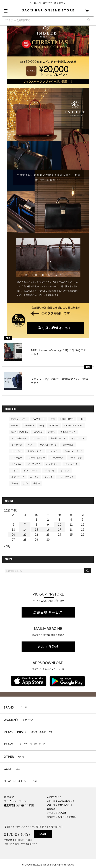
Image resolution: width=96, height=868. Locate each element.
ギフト (31, 445)
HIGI (82, 419)
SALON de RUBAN (73, 426)
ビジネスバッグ (31, 471)
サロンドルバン (35, 451)
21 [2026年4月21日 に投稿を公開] (25, 534)
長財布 (37, 483)
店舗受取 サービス (48, 612)
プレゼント (50, 471)
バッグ (15, 471)
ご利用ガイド (54, 797)
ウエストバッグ (68, 432)
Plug (42, 426)
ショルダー (54, 451)
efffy (53, 419)
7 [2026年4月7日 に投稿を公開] (25, 524)
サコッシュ (17, 451)
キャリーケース (58, 438)
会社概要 (9, 797)
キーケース (17, 445)
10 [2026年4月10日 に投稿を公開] (59, 524)
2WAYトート (39, 419)
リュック (48, 477)
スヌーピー (17, 458)
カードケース (38, 438)
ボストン (65, 471)
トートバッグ (76, 458)
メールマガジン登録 (56, 812)
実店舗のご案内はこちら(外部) (61, 816)
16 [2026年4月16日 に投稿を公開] (48, 529)
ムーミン (34, 477)
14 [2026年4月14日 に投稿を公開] (25, 529)
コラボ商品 (68, 445)
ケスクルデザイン (48, 445)
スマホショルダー (36, 458)
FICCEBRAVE (67, 419)
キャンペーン (78, 438)
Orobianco (29, 426)
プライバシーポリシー (16, 801)
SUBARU (38, 432)
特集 (20, 781)
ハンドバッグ (53, 464)
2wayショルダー (19, 419)
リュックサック (66, 477)
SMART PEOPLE (20, 432)
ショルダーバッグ (73, 451)
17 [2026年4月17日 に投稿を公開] (59, 529)
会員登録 (51, 809)
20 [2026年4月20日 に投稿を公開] (13, 534)
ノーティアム (34, 464)
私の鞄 (15, 483)
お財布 (51, 432)
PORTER (54, 426)
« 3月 (7, 546)
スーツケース (57, 458)
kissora (15, 426)
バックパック (71, 464)
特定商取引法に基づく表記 (19, 805)
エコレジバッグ (19, 438)
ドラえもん (17, 464)
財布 (26, 483)
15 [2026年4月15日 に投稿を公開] (37, 529)
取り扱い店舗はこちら (55, 328)
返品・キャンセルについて (60, 805)
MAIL (43, 834)
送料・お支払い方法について (61, 801)
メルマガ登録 (48, 647)
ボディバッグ (18, 477)
